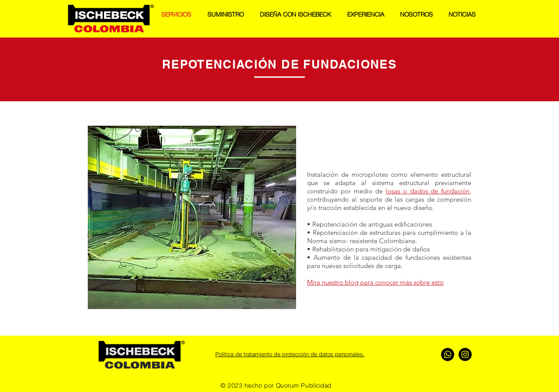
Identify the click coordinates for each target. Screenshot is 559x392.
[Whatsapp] (448, 354)
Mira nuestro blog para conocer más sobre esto (375, 282)
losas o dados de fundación (428, 191)
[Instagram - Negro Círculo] (465, 354)
